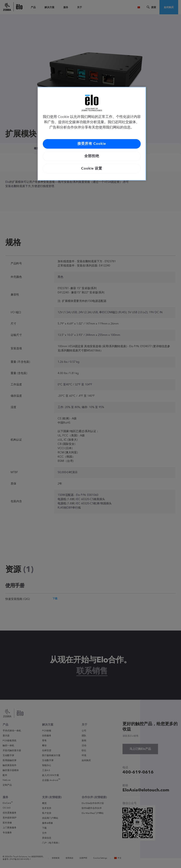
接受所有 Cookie (92, 144)
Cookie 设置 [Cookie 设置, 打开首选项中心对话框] (92, 169)
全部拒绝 (92, 156)
